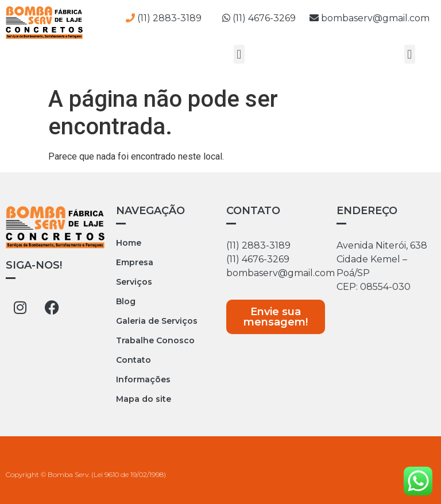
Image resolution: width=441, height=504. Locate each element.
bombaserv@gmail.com (370, 18)
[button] (239, 54)
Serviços (134, 282)
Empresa (135, 262)
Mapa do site (144, 399)
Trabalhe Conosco (155, 340)
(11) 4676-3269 (266, 18)
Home (129, 243)
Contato (134, 360)
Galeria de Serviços (157, 321)
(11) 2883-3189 (258, 245)
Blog (126, 301)
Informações (143, 379)
